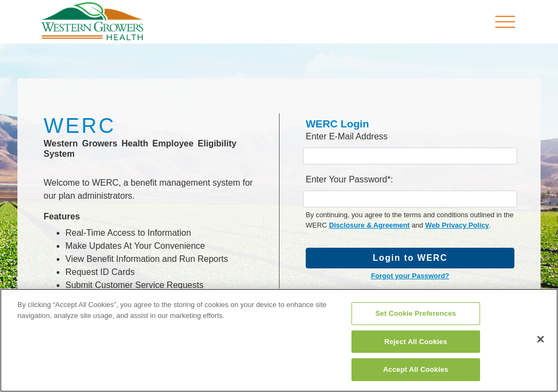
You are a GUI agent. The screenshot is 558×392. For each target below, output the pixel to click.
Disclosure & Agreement (369, 225)
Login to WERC (410, 258)
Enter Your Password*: (349, 179)
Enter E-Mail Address (347, 136)
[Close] (541, 339)
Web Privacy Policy (457, 225)
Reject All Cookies (416, 342)
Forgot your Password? (410, 276)
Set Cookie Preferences (416, 313)
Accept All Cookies (416, 369)
